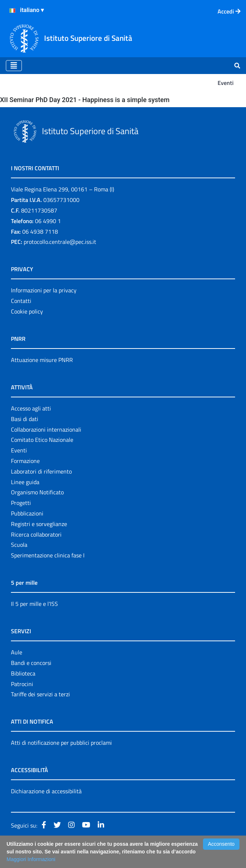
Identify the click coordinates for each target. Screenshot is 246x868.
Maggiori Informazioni (31, 859)
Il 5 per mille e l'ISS (34, 604)
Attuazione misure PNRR (42, 360)
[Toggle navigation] (14, 66)
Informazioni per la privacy (44, 290)
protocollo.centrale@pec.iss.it (60, 242)
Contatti (21, 301)
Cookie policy (27, 311)
